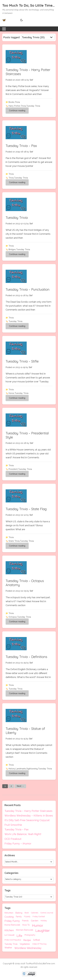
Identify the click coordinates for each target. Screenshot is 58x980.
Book (27, 913)
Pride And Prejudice (13, 940)
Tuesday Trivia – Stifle (22, 361)
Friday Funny (12, 921)
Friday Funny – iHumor (18, 844)
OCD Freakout (13, 839)
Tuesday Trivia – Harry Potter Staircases (28, 72)
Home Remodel (12, 925)
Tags (8, 908)
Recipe (27, 940)
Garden (35, 921)
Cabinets (35, 913)
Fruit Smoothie (13, 825)
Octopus (13, 617)
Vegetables (25, 944)
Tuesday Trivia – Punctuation (28, 289)
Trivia (17, 102)
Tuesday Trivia (33, 106)
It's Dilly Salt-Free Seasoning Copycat (27, 820)
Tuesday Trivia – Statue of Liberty (25, 731)
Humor (38, 926)
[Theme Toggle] (21, 20)
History (12, 769)
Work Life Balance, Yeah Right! (23, 834)
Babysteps (9, 913)
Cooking (9, 917)
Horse (11, 393)
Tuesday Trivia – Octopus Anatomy (25, 583)
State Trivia (14, 541)
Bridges (12, 249)
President (13, 469)
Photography (30, 935)
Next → (20, 786)
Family (19, 917)
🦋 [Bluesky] (4, 20)
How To (26, 925)
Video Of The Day (39, 944)
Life (19, 936)
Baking (19, 913)
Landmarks (21, 769)
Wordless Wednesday (28, 948)
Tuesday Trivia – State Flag (26, 509)
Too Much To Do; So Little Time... (28, 5)
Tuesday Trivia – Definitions (26, 657)
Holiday (44, 921)
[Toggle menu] (4, 29)
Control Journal (47, 913)
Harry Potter (14, 106)
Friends (25, 921)
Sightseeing (32, 769)
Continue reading (17, 111)
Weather (8, 948)
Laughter (43, 931)
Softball (37, 940)
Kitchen (9, 930)
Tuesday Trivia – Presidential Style (27, 435)
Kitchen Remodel (25, 930)
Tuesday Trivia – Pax (21, 146)
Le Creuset (9, 935)
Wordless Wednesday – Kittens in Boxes (29, 816)
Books (11, 102)
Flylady (27, 917)
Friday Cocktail (39, 917)
